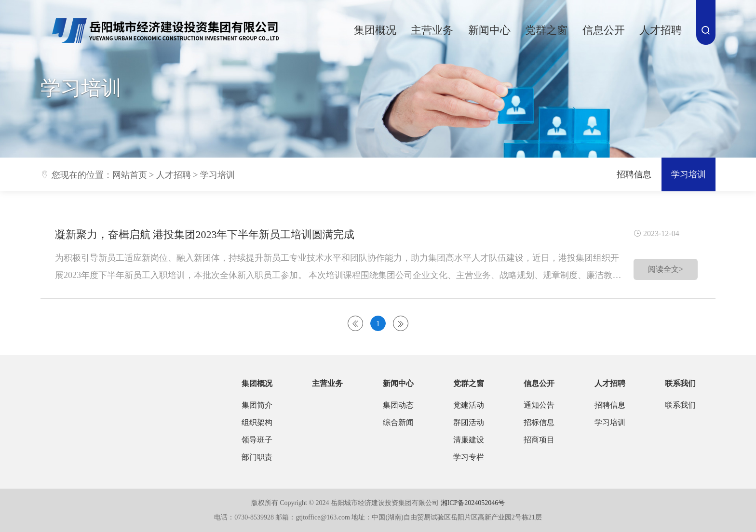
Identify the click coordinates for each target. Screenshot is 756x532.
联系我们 (680, 383)
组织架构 (257, 422)
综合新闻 (398, 422)
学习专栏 (469, 457)
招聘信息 (634, 174)
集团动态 (398, 405)
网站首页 (130, 175)
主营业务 (432, 30)
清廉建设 (469, 440)
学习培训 (217, 175)
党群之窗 (546, 30)
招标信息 (539, 422)
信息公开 (604, 30)
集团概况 (375, 30)
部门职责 (257, 457)
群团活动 (469, 422)
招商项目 (539, 440)
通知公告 (539, 405)
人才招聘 (661, 30)
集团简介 (257, 405)
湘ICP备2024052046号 (473, 503)
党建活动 (469, 405)
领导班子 (257, 440)
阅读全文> (666, 269)
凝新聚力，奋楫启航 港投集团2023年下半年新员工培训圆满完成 (205, 234)
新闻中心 (489, 30)
